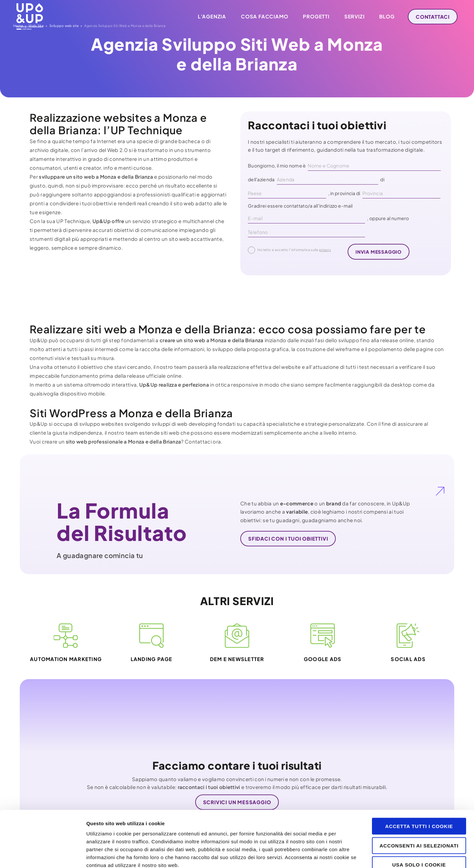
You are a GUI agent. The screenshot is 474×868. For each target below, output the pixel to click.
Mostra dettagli (350, 855)
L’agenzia (212, 16)
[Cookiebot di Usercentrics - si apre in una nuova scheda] (43, 855)
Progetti (316, 16)
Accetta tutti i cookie (419, 773)
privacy (325, 250)
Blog (387, 16)
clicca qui (225, 820)
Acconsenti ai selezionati (419, 793)
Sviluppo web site (74, 103)
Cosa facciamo (264, 16)
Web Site (46, 103)
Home (28, 103)
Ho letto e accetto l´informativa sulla (289, 250)
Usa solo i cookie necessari (419, 815)
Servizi (355, 16)
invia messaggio (379, 252)
